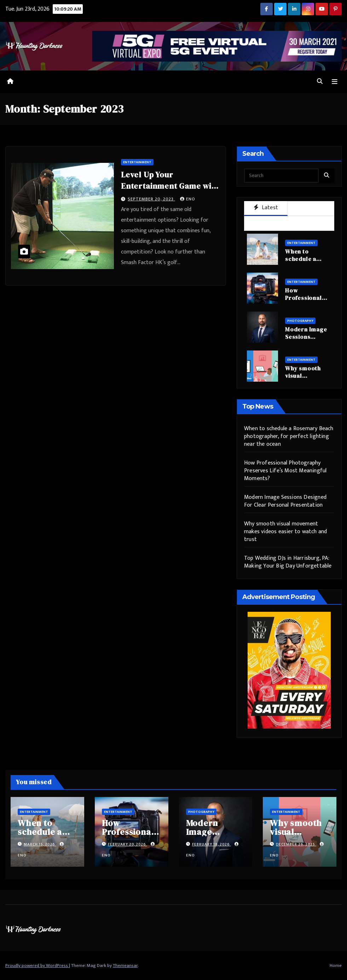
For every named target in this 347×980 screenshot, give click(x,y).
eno (188, 199)
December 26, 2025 (296, 844)
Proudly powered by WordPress (37, 965)
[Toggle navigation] (335, 82)
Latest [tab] (266, 208)
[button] (320, 82)
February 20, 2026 (128, 844)
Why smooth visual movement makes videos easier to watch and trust (285, 532)
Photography (300, 321)
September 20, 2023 (151, 199)
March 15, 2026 (40, 844)
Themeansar (125, 965)
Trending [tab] (289, 223)
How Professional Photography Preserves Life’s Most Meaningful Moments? (285, 471)
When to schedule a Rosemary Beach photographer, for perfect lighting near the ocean (289, 436)
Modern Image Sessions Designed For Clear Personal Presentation (285, 501)
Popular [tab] (311, 208)
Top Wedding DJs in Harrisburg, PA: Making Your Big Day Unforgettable (288, 562)
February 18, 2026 (212, 844)
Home (336, 965)
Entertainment (137, 162)
